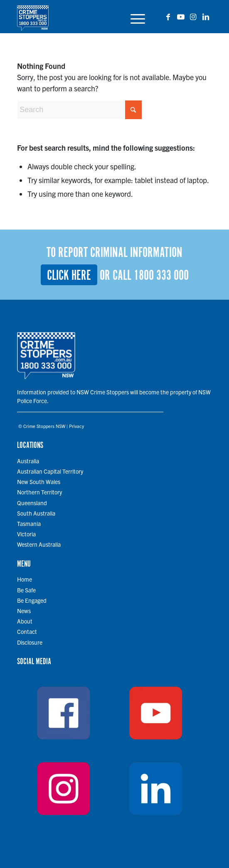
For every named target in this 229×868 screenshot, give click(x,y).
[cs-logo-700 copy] (95, 17)
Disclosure (30, 642)
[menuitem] (134, 17)
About (25, 621)
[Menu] (134, 17)
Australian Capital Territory (50, 471)
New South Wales (39, 482)
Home (25, 579)
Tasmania (29, 523)
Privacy (76, 426)
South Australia (36, 513)
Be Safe (26, 590)
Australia (28, 461)
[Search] (79, 110)
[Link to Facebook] (168, 17)
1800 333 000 (161, 276)
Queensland (32, 503)
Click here (69, 276)
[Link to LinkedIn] (206, 17)
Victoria (26, 534)
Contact (27, 631)
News (24, 611)
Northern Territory (39, 492)
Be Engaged (32, 600)
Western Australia (39, 544)
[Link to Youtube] (181, 17)
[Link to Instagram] (193, 17)
